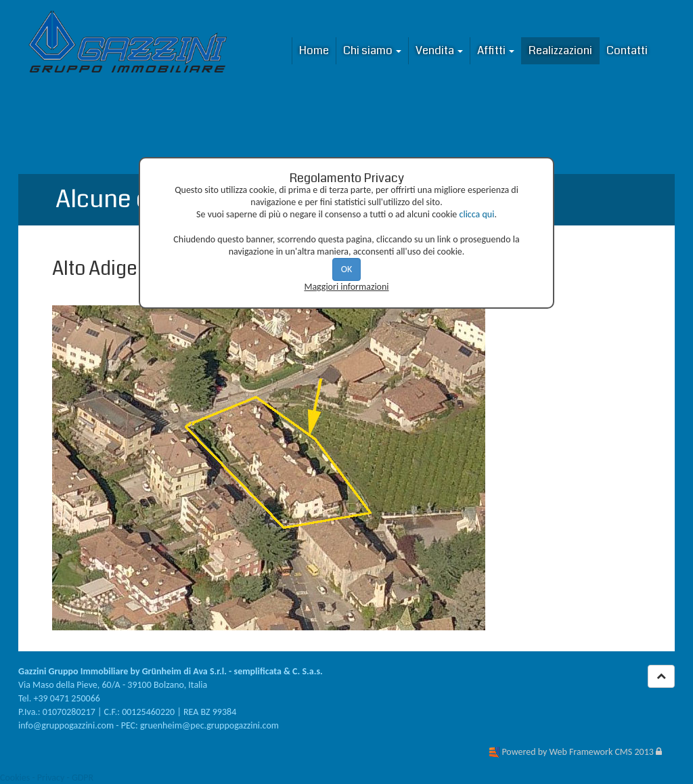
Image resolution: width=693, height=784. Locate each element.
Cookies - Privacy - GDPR (47, 778)
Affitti (496, 50)
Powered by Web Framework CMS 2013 (577, 752)
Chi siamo (372, 50)
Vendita (439, 50)
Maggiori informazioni (346, 287)
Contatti (627, 50)
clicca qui (477, 214)
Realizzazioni (560, 50)
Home (314, 50)
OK (347, 269)
